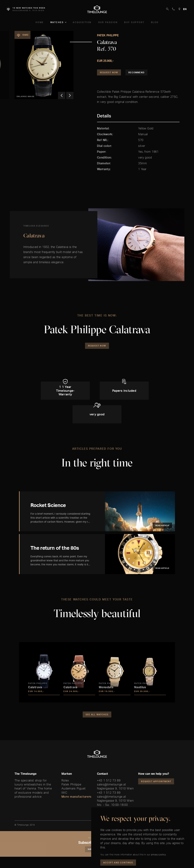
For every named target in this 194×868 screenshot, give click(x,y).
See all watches (97, 714)
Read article (162, 525)
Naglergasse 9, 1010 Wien (115, 788)
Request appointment (156, 781)
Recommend (136, 72)
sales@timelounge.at (111, 784)
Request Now (109, 72)
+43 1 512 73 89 (109, 780)
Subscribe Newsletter (100, 849)
